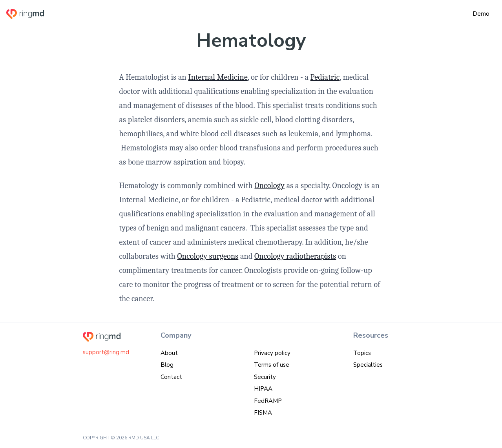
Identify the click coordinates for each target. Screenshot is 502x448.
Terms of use (272, 365)
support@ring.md (106, 352)
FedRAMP (268, 401)
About (169, 353)
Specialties (368, 365)
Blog (167, 365)
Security (265, 377)
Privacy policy (272, 353)
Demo (481, 14)
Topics (362, 353)
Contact (171, 377)
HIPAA (263, 389)
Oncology (269, 186)
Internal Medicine (218, 77)
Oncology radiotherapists (295, 256)
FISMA (263, 413)
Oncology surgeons (208, 256)
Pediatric (325, 77)
